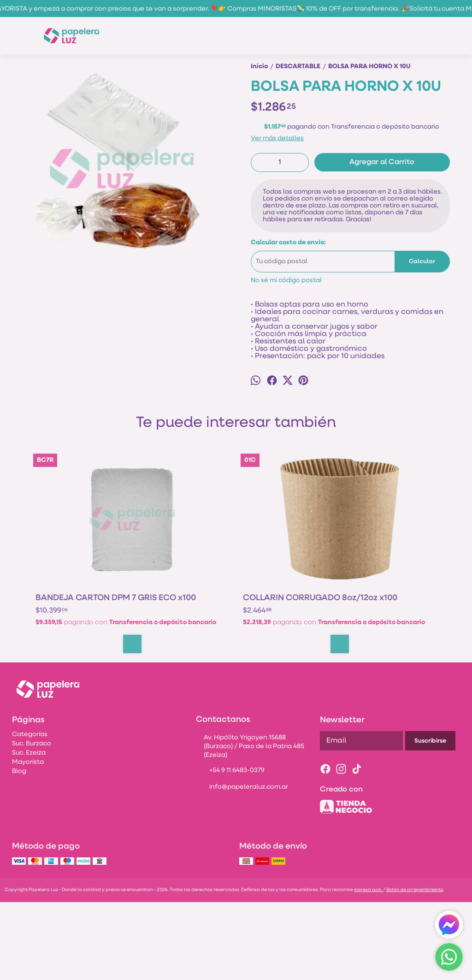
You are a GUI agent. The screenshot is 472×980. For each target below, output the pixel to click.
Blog (19, 849)
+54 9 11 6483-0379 (230, 849)
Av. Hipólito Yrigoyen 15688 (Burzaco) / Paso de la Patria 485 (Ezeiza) (250, 824)
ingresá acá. (369, 968)
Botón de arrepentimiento (415, 968)
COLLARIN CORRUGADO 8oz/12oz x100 (167, 659)
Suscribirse (430, 819)
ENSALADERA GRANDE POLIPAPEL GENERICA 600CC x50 (392, 659)
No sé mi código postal (286, 336)
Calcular (422, 317)
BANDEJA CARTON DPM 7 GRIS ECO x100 (78, 659)
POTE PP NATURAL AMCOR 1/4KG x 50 (280, 659)
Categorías (30, 812)
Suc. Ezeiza (29, 831)
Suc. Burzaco (32, 822)
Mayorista (28, 840)
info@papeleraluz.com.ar (242, 866)
